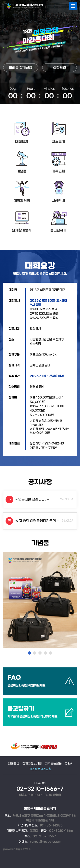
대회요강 (22, 142)
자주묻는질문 (53, 764)
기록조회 (58, 171)
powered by (17, 849)
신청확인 (60, 68)
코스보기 (58, 142)
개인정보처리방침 (40, 769)
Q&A (69, 764)
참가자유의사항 (32, 764)
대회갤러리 (22, 201)
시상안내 (58, 201)
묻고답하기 (58, 230)
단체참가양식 (22, 230)
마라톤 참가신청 (21, 68)
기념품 (22, 171)
